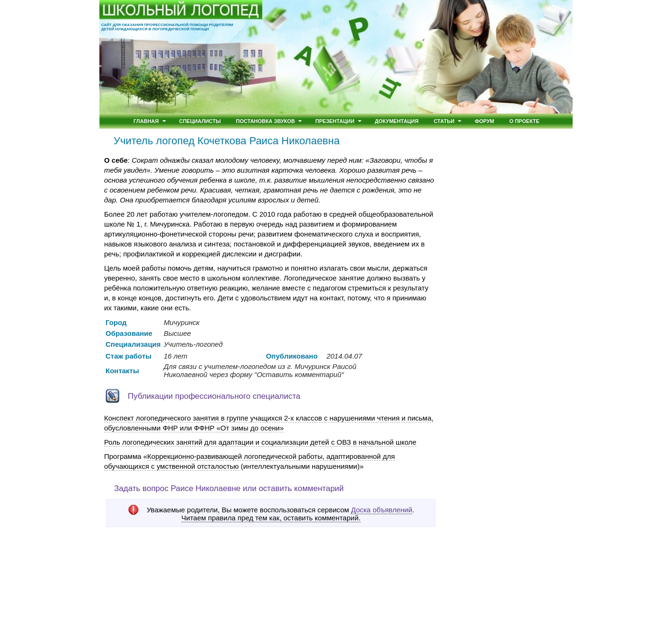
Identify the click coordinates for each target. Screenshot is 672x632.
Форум (484, 121)
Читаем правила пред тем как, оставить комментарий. (271, 518)
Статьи (444, 121)
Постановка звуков (266, 121)
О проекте (524, 121)
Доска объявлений (382, 510)
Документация (397, 121)
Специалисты (200, 121)
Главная (146, 121)
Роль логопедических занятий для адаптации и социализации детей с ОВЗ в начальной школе (260, 442)
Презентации (335, 121)
